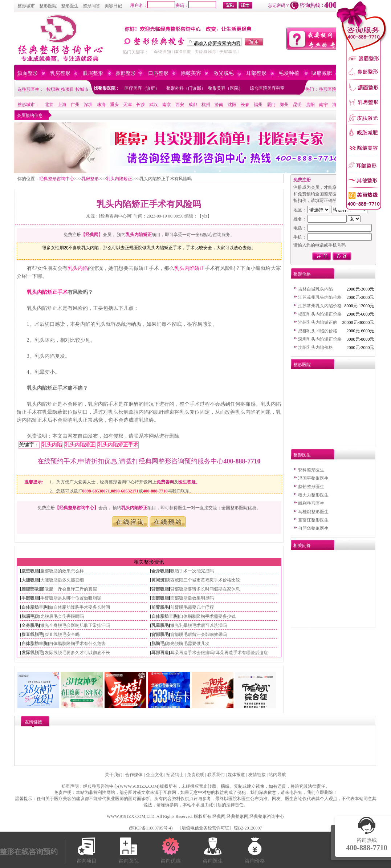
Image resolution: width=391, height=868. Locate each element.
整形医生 (70, 6)
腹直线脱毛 (32, 634)
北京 (49, 105)
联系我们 (216, 775)
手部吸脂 (30, 598)
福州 (258, 105)
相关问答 (302, 545)
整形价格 (302, 274)
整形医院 (48, 6)
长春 (245, 105)
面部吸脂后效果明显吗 (192, 598)
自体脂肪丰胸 (34, 607)
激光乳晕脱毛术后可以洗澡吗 (199, 625)
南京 (167, 105)
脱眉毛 (28, 616)
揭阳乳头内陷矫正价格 (320, 314)
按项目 (68, 89)
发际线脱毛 (32, 653)
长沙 (140, 105)
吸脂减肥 (322, 73)
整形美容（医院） (225, 88)
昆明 (297, 105)
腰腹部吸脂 (32, 589)
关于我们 (114, 775)
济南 (219, 105)
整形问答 (91, 6)
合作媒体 (134, 775)
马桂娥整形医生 (313, 512)
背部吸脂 (160, 589)
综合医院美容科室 (267, 88)
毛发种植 (289, 73)
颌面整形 (28, 73)
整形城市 (26, 6)
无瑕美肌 (228, 52)
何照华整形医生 (313, 528)
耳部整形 (256, 73)
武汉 (154, 105)
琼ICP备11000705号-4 (151, 828)
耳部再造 (160, 653)
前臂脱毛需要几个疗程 (192, 607)
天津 (127, 105)
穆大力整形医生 (313, 495)
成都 (193, 105)
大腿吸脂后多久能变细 (62, 580)
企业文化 (155, 775)
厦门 (271, 105)
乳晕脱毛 (160, 625)
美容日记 (113, 6)
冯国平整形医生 (313, 478)
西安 (180, 105)
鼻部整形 (126, 73)
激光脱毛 (224, 73)
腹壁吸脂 (30, 571)
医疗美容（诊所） (142, 88)
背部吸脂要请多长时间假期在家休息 (205, 589)
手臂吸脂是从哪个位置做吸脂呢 (71, 598)
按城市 (82, 89)
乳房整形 (60, 73)
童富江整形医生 (313, 520)
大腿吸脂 (30, 580)
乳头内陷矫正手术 (47, 292)
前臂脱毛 (160, 607)
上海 (62, 105)
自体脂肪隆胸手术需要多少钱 (207, 616)
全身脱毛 (30, 625)
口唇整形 (158, 73)
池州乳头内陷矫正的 (318, 323)
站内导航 (277, 775)
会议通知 (162, 52)
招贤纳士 (175, 775)
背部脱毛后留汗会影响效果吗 (199, 634)
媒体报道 (236, 775)
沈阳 (232, 105)
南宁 (323, 105)
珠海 (101, 105)
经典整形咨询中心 (57, 179)
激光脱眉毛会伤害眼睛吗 (60, 616)
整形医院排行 (332, 89)
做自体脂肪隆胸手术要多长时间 (80, 607)
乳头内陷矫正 (119, 179)
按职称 (53, 89)
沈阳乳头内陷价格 (315, 348)
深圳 (88, 105)
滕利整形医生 (311, 503)
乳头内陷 (78, 268)
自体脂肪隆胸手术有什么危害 (77, 644)
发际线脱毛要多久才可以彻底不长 (77, 653)
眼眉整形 (93, 73)
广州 (75, 105)
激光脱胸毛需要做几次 (188, 644)
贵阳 (310, 105)
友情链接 (257, 775)
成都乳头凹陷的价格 (318, 331)
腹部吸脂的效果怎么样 (62, 571)
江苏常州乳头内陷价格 (320, 306)
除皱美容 (191, 73)
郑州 (284, 105)
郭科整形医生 (311, 470)
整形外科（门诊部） (186, 88)
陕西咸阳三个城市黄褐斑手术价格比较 (203, 580)
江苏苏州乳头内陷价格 (320, 297)
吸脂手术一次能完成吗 (192, 571)
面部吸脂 (160, 598)
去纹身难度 (205, 52)
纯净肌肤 (183, 52)
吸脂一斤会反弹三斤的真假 (71, 589)
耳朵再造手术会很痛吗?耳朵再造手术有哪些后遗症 (219, 653)
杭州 (206, 105)
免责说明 (196, 775)
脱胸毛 (158, 644)
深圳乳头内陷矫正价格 (320, 339)
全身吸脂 (160, 571)
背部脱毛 (160, 634)
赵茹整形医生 (311, 487)
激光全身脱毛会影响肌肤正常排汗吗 (75, 625)
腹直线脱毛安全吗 (62, 634)
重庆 (114, 105)
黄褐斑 (158, 580)
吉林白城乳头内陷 (315, 289)
